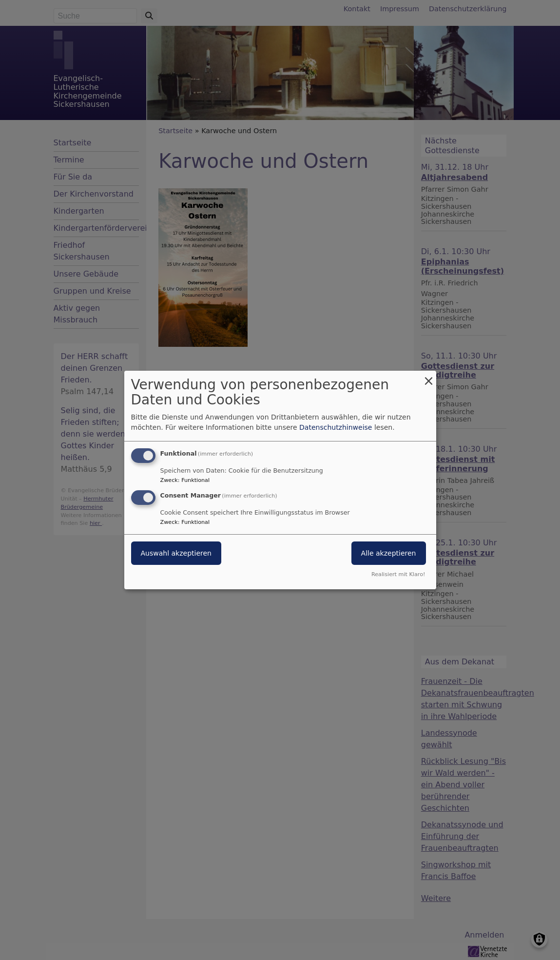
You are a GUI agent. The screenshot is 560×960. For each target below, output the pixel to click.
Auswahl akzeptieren (176, 553)
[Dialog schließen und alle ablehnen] (429, 377)
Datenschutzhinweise (336, 427)
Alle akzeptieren (389, 553)
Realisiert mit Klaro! (398, 574)
